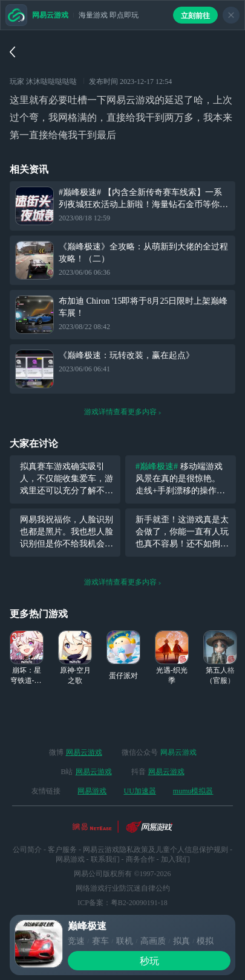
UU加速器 (139, 791)
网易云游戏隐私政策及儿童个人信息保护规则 (155, 850)
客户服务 (62, 850)
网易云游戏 (84, 752)
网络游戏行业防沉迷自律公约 (123, 888)
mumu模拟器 (193, 791)
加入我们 (175, 859)
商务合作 (140, 859)
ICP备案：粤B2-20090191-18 (122, 903)
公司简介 (27, 850)
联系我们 (105, 859)
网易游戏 (92, 791)
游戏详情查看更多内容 (123, 412)
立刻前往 (195, 16)
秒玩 (149, 961)
